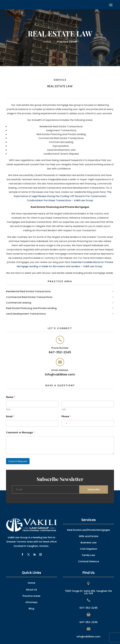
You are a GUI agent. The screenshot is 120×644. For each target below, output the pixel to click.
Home (48, 42)
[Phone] (88, 423)
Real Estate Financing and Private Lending (31, 308)
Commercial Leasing (19, 303)
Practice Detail (66, 42)
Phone (66, 416)
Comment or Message (20, 433)
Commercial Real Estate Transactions (29, 297)
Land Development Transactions (26, 314)
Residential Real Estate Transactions (28, 291)
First (8, 409)
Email (10, 416)
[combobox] (65, 423)
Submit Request (18, 461)
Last (64, 409)
